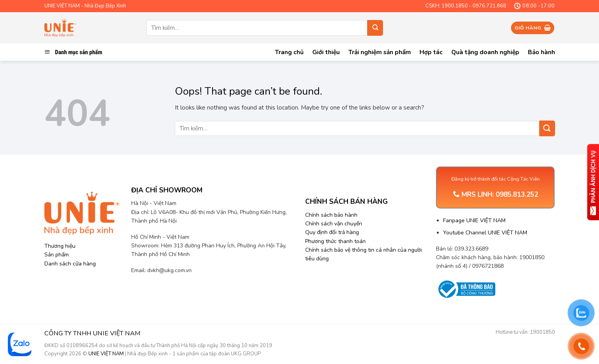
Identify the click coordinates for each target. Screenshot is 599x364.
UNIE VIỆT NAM (106, 354)
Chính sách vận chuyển (334, 224)
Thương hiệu (60, 246)
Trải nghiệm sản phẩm (380, 52)
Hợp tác (431, 52)
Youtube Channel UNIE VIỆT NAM (485, 233)
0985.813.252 (517, 195)
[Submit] (375, 28)
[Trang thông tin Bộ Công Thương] (466, 289)
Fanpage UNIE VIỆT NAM (474, 220)
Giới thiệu (326, 52)
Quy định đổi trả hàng (332, 232)
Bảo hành (541, 52)
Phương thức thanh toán (335, 241)
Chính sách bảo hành (331, 215)
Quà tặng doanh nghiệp (485, 52)
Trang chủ (289, 52)
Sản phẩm (57, 255)
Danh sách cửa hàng (70, 264)
